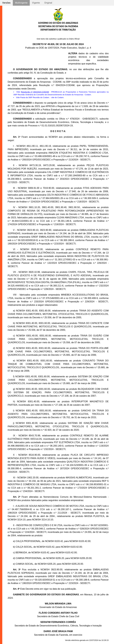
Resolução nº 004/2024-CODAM (35, 92)
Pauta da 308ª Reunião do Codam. (35, 97)
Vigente (36, 3)
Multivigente (21, 3)
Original (48, 3)
